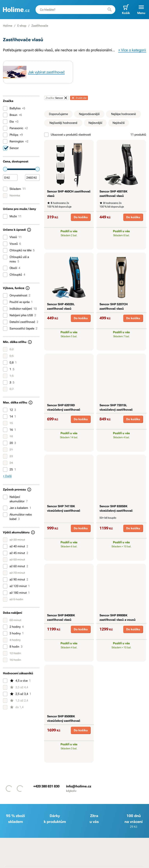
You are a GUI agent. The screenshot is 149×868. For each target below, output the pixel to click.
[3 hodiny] (5, 633)
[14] (5, 417)
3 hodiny (13, 633)
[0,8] (5, 363)
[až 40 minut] (5, 546)
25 (9, 470)
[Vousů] (5, 244)
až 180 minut (16, 593)
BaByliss (14, 108)
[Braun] (5, 115)
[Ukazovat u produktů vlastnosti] (46, 135)
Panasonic (15, 128)
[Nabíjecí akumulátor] (5, 497)
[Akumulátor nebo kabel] (5, 515)
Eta (11, 122)
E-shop (22, 26)
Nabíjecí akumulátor (15, 499)
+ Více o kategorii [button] (132, 50)
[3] (5, 382)
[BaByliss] (5, 108)
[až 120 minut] (5, 586)
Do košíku (81, 217)
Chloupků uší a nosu (16, 259)
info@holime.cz (79, 786)
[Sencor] (5, 148)
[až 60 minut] (5, 566)
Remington (16, 141)
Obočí (12, 268)
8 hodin (13, 647)
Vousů (12, 244)
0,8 (10, 363)
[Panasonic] (5, 128)
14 (9, 417)
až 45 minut (16, 553)
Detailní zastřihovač (21, 322)
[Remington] (5, 141)
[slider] (5, 169)
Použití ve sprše (18, 302)
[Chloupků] (5, 275)
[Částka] (10, 178)
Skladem (14, 189)
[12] (5, 410)
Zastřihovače (40, 26)
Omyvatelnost (17, 295)
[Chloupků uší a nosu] (5, 257)
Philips (13, 135)
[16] (5, 430)
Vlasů (12, 237)
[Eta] (5, 122)
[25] (5, 470)
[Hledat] (110, 10)
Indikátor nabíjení (20, 309)
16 (9, 430)
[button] (141, 10)
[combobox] (75, 10)
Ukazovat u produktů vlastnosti (68, 135)
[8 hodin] (5, 647)
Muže (12, 216)
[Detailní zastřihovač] (5, 322)
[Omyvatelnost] (5, 295)
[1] (5, 369)
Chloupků (14, 275)
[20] (5, 443)
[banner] (16, 10)
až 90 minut (16, 580)
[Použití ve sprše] (5, 302)
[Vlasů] (5, 237)
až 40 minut (16, 546)
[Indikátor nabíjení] (5, 309)
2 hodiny (13, 627)
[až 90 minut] (5, 580)
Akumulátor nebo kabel (17, 517)
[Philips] (5, 135)
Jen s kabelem (17, 508)
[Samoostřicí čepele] (5, 329)
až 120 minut (16, 586)
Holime (8, 26)
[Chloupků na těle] (5, 250)
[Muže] (5, 216)
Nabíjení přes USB (19, 315)
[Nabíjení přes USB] (5, 315)
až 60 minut (16, 566)
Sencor (11, 148)
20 (9, 443)
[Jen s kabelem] (5, 508)
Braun (12, 115)
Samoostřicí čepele (20, 329)
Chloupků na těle (19, 250)
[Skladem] (5, 189)
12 (9, 410)
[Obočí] (5, 268)
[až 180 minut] (5, 593)
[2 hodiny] (5, 627)
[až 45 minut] (5, 553)
